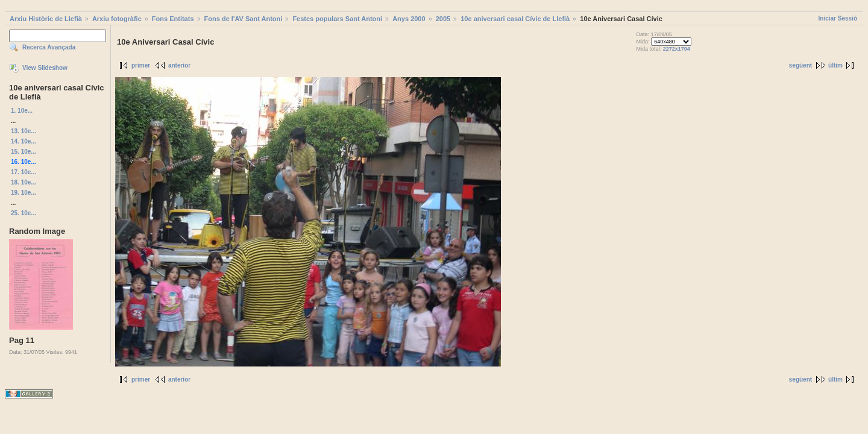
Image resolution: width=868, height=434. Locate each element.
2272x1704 (677, 49)
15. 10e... (24, 152)
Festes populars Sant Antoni (337, 19)
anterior (179, 65)
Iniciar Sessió (838, 18)
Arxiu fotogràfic (117, 19)
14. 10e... (24, 141)
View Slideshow (45, 68)
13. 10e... (24, 131)
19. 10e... (24, 193)
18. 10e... (24, 182)
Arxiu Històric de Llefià (46, 19)
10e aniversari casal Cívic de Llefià (515, 19)
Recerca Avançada (49, 47)
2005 (443, 19)
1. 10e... (22, 111)
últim (835, 65)
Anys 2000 (409, 19)
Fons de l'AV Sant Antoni (244, 19)
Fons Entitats (173, 19)
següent (800, 65)
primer (141, 65)
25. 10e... (24, 213)
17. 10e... (24, 172)
